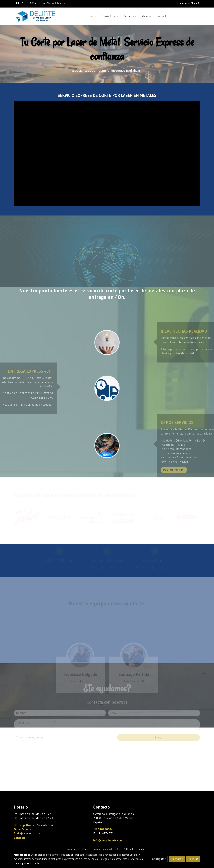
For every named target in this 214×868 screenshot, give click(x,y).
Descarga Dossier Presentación (33, 825)
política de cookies (32, 863)
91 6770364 (29, 3)
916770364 (105, 829)
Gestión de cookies (112, 849)
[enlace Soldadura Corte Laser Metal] (107, 446)
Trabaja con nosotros (27, 833)
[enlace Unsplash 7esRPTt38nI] (107, 342)
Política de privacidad (134, 849)
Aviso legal (73, 849)
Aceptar (193, 859)
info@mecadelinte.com (55, 3)
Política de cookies (90, 849)
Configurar (159, 859)
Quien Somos (22, 829)
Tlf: (18, 3)
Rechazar (177, 859)
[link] (35, 16)
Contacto (20, 838)
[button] (130, 16)
